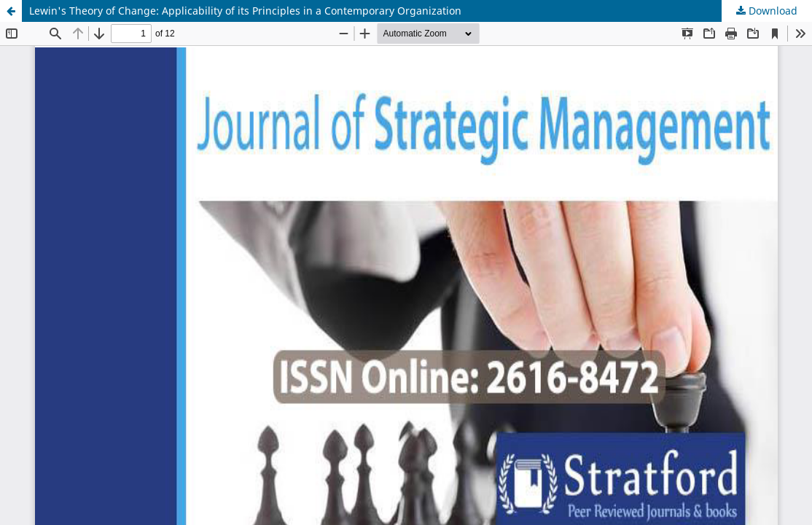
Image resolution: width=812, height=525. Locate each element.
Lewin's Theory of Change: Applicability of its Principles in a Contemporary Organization (245, 11)
